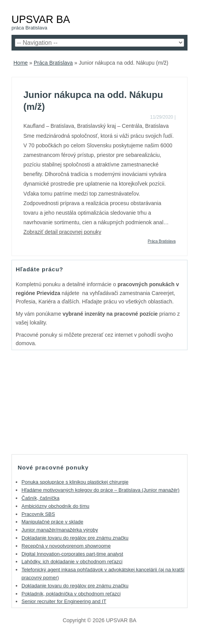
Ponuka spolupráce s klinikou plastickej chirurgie (75, 482)
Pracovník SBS (38, 514)
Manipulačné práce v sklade (52, 522)
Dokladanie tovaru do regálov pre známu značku (75, 538)
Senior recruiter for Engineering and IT (64, 601)
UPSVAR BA (41, 19)
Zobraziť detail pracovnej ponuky (62, 232)
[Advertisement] (100, 402)
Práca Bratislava (53, 63)
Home (21, 63)
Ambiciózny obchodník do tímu (55, 506)
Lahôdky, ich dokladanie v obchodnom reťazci (72, 562)
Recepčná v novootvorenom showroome (66, 546)
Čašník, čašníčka (40, 498)
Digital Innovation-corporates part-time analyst (72, 554)
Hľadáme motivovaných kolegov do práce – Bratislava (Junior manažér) (100, 490)
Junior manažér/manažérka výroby (60, 530)
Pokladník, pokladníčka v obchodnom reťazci (71, 594)
